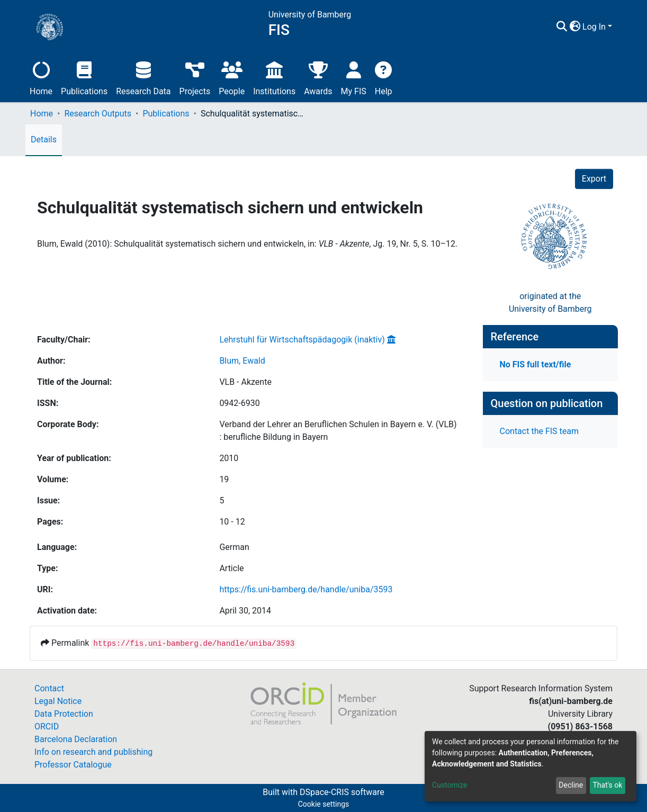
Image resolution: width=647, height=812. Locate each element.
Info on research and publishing (93, 752)
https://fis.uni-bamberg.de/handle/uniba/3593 (306, 589)
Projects (195, 77)
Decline (571, 785)
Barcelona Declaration (76, 739)
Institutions (274, 77)
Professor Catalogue (73, 765)
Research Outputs (98, 114)
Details (44, 139)
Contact (49, 688)
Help (384, 77)
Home (41, 77)
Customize (450, 785)
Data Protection (64, 714)
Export (594, 179)
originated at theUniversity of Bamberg (550, 303)
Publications (84, 77)
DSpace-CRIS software (342, 792)
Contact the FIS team (540, 431)
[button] (575, 27)
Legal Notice (58, 701)
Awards (318, 77)
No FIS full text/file (536, 364)
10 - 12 (232, 522)
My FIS (354, 77)
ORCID (47, 727)
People (232, 77)
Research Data (143, 77)
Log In (594, 27)
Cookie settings (324, 804)
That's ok (607, 785)
